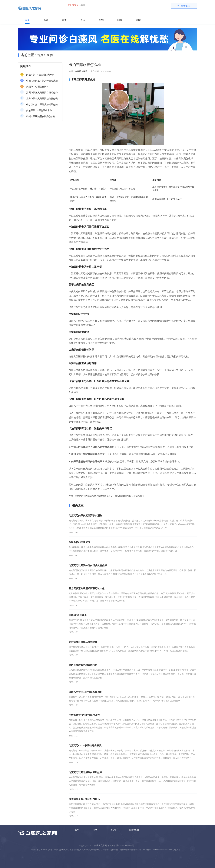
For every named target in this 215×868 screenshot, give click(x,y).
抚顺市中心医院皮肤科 (37, 87)
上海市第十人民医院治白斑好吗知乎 (43, 99)
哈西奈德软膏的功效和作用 (83, 665)
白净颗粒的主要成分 (79, 542)
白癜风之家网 (81, 71)
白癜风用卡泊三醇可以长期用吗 (85, 692)
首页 (27, 20)
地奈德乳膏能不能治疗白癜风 (84, 799)
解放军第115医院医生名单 (39, 110)
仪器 (83, 20)
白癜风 (82, 5)
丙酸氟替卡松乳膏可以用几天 (84, 715)
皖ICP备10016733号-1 (126, 846)
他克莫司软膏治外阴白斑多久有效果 (88, 565)
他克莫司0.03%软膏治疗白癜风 (85, 745)
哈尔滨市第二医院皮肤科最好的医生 (43, 105)
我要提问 (184, 6)
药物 (101, 20)
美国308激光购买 (78, 615)
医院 (138, 20)
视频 (46, 20)
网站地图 (134, 830)
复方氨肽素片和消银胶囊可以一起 (87, 588)
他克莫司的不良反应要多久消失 (85, 516)
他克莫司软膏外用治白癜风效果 (85, 772)
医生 (64, 20)
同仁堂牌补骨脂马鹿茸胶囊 (83, 642)
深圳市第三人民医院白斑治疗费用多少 (43, 93)
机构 (113, 830)
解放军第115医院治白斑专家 (40, 75)
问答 (120, 20)
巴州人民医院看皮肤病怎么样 (41, 116)
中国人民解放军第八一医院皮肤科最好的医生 (43, 81)
